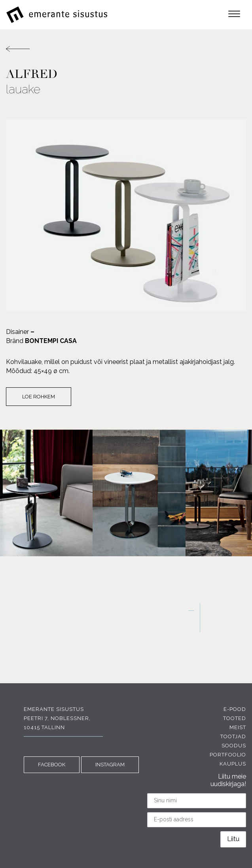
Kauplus (233, 764)
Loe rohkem (39, 397)
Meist (238, 727)
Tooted (235, 718)
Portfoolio (228, 755)
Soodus (234, 746)
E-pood (235, 709)
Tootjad (233, 736)
